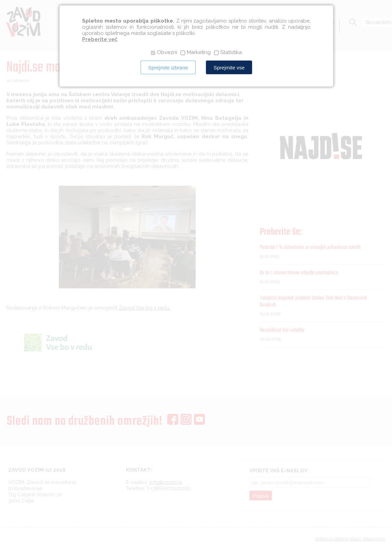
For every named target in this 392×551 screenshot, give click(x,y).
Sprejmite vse (229, 68)
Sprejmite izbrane (168, 68)
